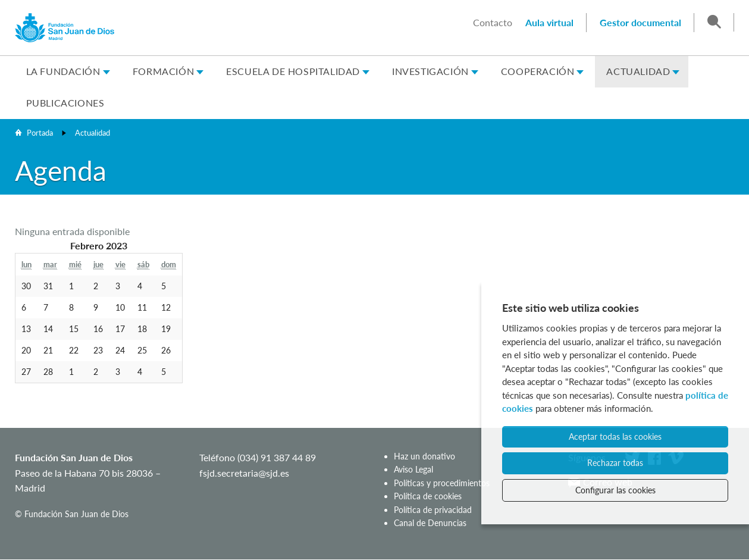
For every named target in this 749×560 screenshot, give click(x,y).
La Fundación (63, 71)
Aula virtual (549, 22)
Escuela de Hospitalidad (293, 71)
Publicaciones (65, 103)
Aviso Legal (413, 469)
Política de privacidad (433, 510)
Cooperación (538, 71)
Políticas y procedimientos (442, 483)
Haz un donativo (424, 456)
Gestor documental (640, 22)
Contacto (493, 22)
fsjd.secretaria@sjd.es (244, 473)
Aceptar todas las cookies (615, 437)
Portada (40, 133)
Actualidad (638, 71)
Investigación (430, 71)
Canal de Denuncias (430, 523)
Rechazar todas (615, 463)
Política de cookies (428, 496)
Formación (163, 71)
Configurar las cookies (615, 490)
